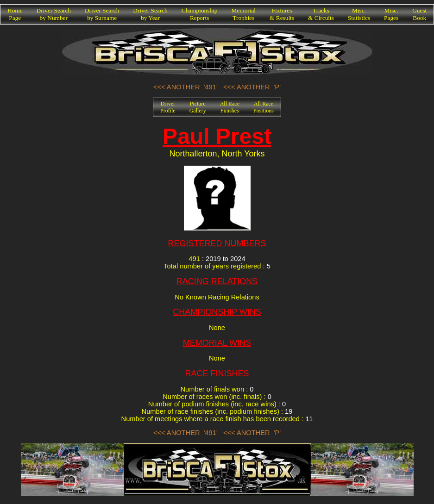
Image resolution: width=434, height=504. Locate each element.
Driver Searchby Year (150, 14)
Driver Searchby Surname (102, 14)
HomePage (15, 14)
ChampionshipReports (200, 14)
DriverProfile (168, 107)
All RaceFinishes (230, 107)
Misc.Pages (391, 14)
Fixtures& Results (282, 14)
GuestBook (419, 14)
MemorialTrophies (244, 14)
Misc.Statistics (359, 14)
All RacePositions (264, 107)
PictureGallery (198, 107)
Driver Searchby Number (54, 14)
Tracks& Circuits (321, 14)
